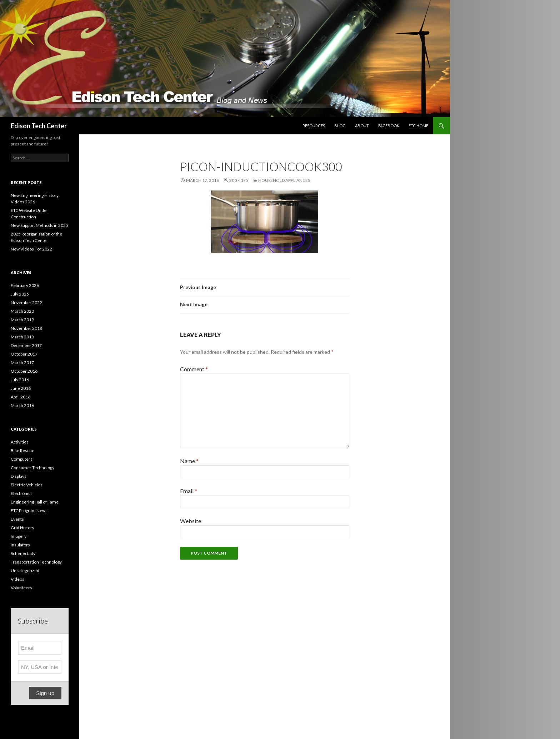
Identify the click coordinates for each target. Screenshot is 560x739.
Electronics (22, 493)
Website (191, 521)
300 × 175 (239, 180)
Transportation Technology (36, 562)
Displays (19, 476)
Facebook (389, 126)
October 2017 (24, 354)
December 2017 (26, 345)
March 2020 (22, 311)
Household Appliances (284, 180)
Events (17, 519)
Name (189, 461)
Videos (17, 579)
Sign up (45, 693)
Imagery (19, 536)
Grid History (22, 528)
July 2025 (20, 294)
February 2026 (25, 285)
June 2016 (21, 388)
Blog (340, 126)
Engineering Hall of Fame (35, 502)
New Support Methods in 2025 (39, 225)
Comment (194, 369)
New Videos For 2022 (31, 249)
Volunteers (21, 588)
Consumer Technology (32, 468)
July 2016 (20, 380)
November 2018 (26, 328)
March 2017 (22, 363)
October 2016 (24, 371)
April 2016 (21, 397)
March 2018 (22, 337)
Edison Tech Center (39, 126)
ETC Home (418, 126)
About (362, 126)
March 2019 (22, 320)
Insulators (20, 545)
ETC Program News (29, 510)
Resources (314, 126)
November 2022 (26, 302)
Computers (22, 459)
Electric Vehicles (27, 485)
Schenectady (23, 553)
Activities (20, 442)
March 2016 (22, 405)
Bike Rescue (22, 450)
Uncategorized (25, 571)
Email (189, 491)
